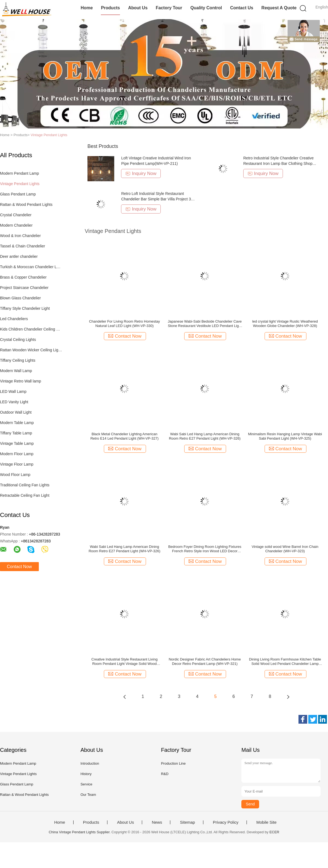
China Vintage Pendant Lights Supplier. (80, 832)
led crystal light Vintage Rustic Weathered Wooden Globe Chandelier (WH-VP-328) (285, 324)
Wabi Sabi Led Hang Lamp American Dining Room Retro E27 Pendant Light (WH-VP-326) (205, 436)
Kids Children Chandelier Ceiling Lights (31, 329)
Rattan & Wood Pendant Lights (26, 204)
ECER (274, 832)
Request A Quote (279, 8)
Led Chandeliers (14, 319)
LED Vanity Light (14, 402)
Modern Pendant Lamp (19, 173)
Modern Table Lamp (17, 423)
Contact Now (19, 567)
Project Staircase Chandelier (24, 288)
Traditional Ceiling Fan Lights (25, 485)
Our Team (88, 795)
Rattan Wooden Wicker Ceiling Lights (31, 350)
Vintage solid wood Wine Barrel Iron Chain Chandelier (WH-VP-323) (285, 549)
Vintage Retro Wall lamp (20, 381)
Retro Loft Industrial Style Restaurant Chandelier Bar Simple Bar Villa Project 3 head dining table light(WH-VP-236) (156, 199)
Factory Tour (169, 8)
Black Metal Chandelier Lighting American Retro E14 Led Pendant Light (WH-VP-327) (125, 436)
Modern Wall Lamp (16, 371)
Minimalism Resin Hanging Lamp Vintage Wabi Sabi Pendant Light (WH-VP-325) (285, 436)
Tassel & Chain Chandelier (23, 246)
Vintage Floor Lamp (17, 464)
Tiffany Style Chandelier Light (25, 308)
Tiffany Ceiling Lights (18, 360)
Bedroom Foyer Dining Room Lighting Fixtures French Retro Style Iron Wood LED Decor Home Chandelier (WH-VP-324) (205, 549)
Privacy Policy (226, 822)
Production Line (173, 763)
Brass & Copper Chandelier (23, 277)
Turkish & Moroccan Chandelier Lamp (31, 267)
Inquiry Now (141, 173)
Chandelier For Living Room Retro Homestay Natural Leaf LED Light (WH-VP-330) (125, 324)
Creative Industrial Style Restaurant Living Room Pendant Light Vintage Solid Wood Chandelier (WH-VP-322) (124, 662)
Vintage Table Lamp (17, 443)
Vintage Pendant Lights (49, 135)
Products (110, 8)
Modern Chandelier (16, 225)
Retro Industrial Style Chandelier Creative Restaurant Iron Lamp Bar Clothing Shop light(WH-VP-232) (279, 163)
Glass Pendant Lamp (18, 194)
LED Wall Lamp (13, 391)
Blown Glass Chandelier (20, 298)
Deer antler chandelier (19, 256)
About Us (138, 8)
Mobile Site (266, 822)
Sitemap (187, 822)
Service (86, 784)
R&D (165, 774)
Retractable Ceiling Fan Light (25, 495)
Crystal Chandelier (16, 215)
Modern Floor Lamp (17, 454)
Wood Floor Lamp (15, 475)
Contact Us (242, 8)
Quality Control (206, 8)
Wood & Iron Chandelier (20, 236)
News (157, 822)
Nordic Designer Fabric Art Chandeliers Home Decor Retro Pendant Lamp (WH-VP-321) (205, 661)
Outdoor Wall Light (16, 412)
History (86, 774)
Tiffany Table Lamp (16, 433)
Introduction (90, 763)
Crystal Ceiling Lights (18, 340)
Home (87, 8)
